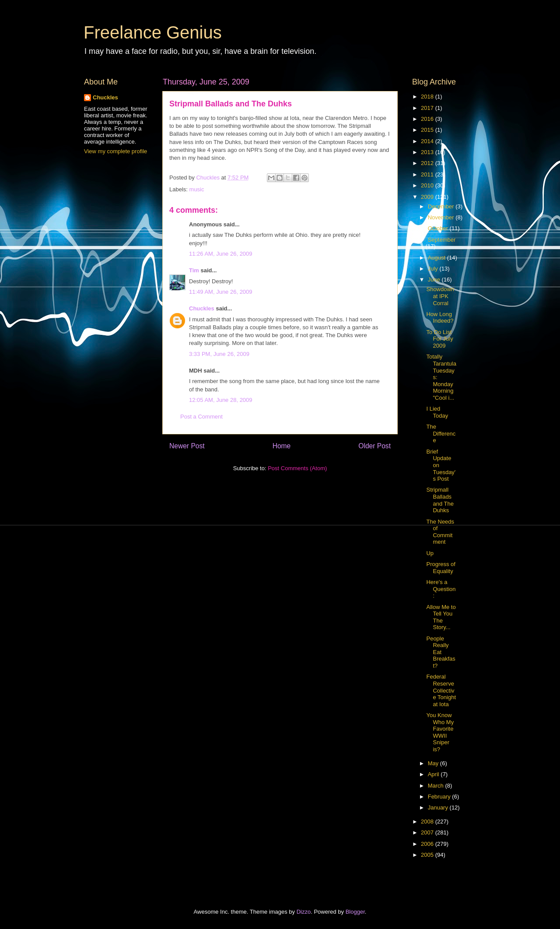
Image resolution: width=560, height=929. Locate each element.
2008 (428, 822)
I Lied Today (437, 412)
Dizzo (304, 912)
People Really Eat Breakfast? (441, 652)
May (434, 763)
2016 (428, 119)
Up (430, 553)
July (434, 269)
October (439, 228)
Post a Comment (201, 417)
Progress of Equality (441, 568)
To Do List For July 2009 (439, 339)
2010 (428, 185)
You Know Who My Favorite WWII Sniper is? (440, 732)
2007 (428, 832)
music (197, 189)
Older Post (374, 446)
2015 (428, 130)
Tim (194, 270)
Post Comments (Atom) (297, 468)
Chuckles (202, 308)
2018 (428, 97)
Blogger (355, 912)
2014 (428, 141)
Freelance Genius (153, 32)
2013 (428, 152)
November (442, 217)
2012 (428, 163)
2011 (428, 174)
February (440, 797)
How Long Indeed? (440, 318)
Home (282, 446)
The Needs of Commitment (440, 532)
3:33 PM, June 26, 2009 (219, 354)
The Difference (441, 433)
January (439, 808)
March (437, 786)
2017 (428, 108)
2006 (428, 844)
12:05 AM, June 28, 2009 (221, 400)
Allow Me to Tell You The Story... (441, 617)
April (434, 774)
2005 (428, 855)
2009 (428, 197)
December (442, 206)
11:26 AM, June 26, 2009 (221, 254)
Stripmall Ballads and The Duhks (440, 500)
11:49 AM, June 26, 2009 (221, 292)
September (442, 240)
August (437, 258)
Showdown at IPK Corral (440, 296)
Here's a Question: (441, 589)
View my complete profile (115, 151)
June (435, 280)
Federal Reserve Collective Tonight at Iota (441, 690)
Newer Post (187, 446)
